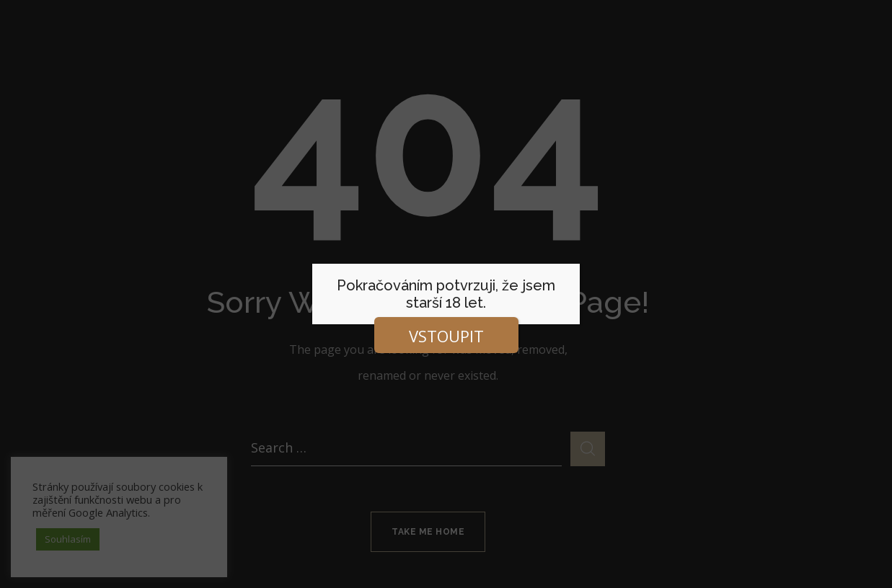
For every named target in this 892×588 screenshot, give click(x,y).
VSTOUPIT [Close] (446, 336)
